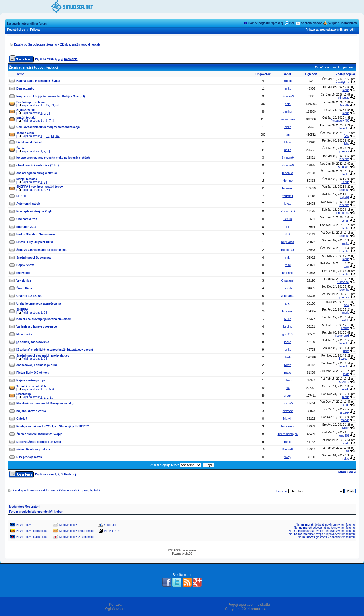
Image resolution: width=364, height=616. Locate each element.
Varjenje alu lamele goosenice (37, 327)
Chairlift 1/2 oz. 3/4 (29, 296)
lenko (288, 88)
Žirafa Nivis (24, 288)
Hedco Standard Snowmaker (36, 234)
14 (57, 136)
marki (346, 313)
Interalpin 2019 (26, 227)
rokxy (288, 457)
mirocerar (288, 250)
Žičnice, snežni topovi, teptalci (81, 45)
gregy (288, 396)
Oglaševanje (115, 609)
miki (288, 257)
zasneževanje (26, 110)
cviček (345, 428)
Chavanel (288, 280)
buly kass (288, 242)
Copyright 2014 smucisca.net (249, 609)
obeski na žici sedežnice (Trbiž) (38, 165)
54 (57, 105)
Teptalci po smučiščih (31, 386)
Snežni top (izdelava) (31, 102)
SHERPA (22, 310)
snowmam (288, 119)
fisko (347, 144)
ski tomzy (344, 98)
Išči (292, 23)
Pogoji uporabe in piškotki (249, 604)
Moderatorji (32, 507)
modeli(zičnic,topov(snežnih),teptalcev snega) (62, 350)
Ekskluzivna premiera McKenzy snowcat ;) (45, 403)
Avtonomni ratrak (28, 204)
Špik (347, 136)
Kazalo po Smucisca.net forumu (36, 45)
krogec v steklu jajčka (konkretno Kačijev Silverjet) (51, 96)
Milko (288, 319)
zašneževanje (40, 342)
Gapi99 (345, 105)
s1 (348, 451)
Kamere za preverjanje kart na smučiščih (44, 319)
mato (288, 373)
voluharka (288, 296)
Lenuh (345, 182)
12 (48, 136)
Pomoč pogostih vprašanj (266, 23)
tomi (288, 265)
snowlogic (23, 273)
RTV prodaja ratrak (29, 457)
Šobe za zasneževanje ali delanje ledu (42, 250)
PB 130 (21, 196)
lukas (288, 204)
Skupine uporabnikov (342, 23)
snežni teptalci (26, 118)
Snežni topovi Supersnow (34, 258)
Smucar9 (288, 96)
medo (346, 389)
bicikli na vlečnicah (29, 142)
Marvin (288, 419)
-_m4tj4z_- (343, 82)
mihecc (288, 380)
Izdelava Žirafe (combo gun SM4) (39, 442)
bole (288, 104)
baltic (288, 150)
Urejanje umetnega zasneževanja (39, 304)
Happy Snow (25, 265)
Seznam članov (311, 23)
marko (345, 244)
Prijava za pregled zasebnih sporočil (330, 30)
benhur (288, 111)
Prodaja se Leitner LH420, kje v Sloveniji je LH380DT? (53, 426)
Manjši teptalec (27, 179)
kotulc (288, 81)
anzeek (288, 411)
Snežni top (24, 394)
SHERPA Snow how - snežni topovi (40, 187)
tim (288, 135)
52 (48, 105)
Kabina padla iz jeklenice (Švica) (38, 81)
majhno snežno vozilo (31, 411)
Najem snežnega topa (31, 380)
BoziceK (344, 359)
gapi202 (288, 334)
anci (288, 303)
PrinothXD (288, 211)
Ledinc (288, 326)
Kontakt (115, 604)
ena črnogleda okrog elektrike (37, 173)
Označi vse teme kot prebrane (335, 67)
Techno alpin (25, 133)
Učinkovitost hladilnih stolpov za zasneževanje (48, 127)
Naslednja (71, 59)
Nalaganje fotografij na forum (27, 24)
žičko (288, 342)
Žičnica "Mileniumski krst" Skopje (39, 434)
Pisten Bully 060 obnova (33, 373)
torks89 (288, 196)
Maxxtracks (24, 334)
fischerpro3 (342, 336)
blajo (288, 142)
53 (52, 105)
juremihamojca (288, 434)
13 (52, 136)
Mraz (288, 365)
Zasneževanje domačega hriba (37, 365)
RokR (288, 357)
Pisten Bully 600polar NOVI (35, 242)
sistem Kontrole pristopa (33, 449)
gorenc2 (344, 151)
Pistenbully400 (340, 121)
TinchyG (288, 403)
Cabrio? (22, 419)
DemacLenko (25, 89)
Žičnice (21, 148)
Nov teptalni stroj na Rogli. (35, 211)
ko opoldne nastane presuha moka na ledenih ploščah (53, 158)
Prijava (35, 30)
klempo (288, 181)
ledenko (344, 128)
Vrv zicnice (24, 281)
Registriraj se (16, 30)
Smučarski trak (27, 219)
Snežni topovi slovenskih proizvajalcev (43, 356)
